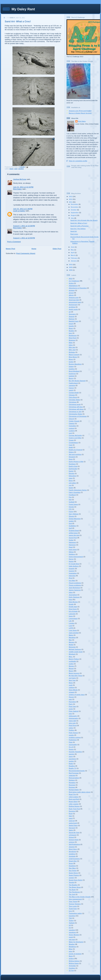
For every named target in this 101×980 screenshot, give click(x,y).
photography (73, 718)
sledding (72, 854)
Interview (72, 576)
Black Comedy (74, 355)
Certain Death (74, 393)
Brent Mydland (74, 371)
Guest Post (73, 538)
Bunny (71, 378)
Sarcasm (72, 828)
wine (70, 951)
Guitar (71, 540)
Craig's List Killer (75, 438)
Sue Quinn (73, 870)
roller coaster (74, 804)
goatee (71, 521)
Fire (70, 497)
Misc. (71, 657)
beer (70, 333)
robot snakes (74, 797)
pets (70, 714)
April (73, 252)
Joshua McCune (20, 179)
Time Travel (73, 901)
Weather (72, 944)
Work (71, 956)
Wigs (71, 949)
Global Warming (75, 519)
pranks (71, 735)
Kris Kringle (73, 611)
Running (72, 811)
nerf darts (72, 678)
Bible (71, 343)
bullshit (72, 376)
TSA (70, 918)
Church (71, 419)
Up (70, 928)
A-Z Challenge (74, 281)
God (70, 523)
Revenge (72, 785)
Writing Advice (74, 961)
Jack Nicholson (74, 588)
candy (71, 390)
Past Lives (74, 234)
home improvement (76, 557)
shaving (72, 847)
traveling (72, 916)
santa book (73, 823)
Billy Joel (72, 350)
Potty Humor (73, 733)
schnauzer (73, 835)
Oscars (71, 697)
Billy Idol (72, 347)
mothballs (72, 661)
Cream (71, 440)
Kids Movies (73, 602)
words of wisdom (75, 954)
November (75, 207)
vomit (71, 937)
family (71, 488)
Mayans (72, 642)
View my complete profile (78, 161)
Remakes (72, 783)
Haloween (72, 542)
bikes (71, 345)
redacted (72, 775)
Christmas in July (75, 412)
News (71, 683)
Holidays (72, 554)
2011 (71, 202)
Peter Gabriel (74, 711)
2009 (71, 267)
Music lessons (74, 673)
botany (71, 366)
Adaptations (73, 286)
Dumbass (72, 464)
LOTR (71, 628)
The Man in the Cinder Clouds (80, 897)
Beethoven (73, 335)
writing (71, 958)
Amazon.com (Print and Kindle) (80, 111)
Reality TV (73, 768)
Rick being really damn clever (80, 792)
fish (70, 499)
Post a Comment (14, 242)
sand (16, 169)
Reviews (72, 787)
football (72, 502)
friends (71, 507)
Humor (71, 561)
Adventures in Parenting (78, 288)
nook (71, 685)
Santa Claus (73, 825)
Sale (70, 816)
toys (70, 911)
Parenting (72, 702)
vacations (72, 932)
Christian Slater (74, 400)
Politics (72, 730)
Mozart (71, 668)
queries (72, 754)
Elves (71, 481)
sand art (72, 821)
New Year (72, 680)
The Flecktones (74, 892)
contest (72, 428)
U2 (70, 925)
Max (70, 640)
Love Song (73, 630)
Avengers (72, 314)
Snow (71, 863)
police (71, 728)
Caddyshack (73, 383)
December (75, 204)
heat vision (73, 549)
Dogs (71, 459)
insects (71, 571)
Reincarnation (74, 778)
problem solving (75, 737)
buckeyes (72, 374)
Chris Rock (73, 397)
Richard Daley (74, 790)
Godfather (72, 526)
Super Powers (74, 875)
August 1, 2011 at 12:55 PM (24, 238)
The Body (72, 890)
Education (73, 476)
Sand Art (74, 231)
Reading (72, 766)
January (74, 261)
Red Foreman (74, 773)
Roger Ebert (73, 802)
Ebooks (72, 473)
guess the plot (74, 535)
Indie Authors (74, 566)
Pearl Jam (72, 706)
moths (71, 664)
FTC (70, 509)
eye (70, 485)
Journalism (73, 595)
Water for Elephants (76, 942)
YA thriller (72, 966)
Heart (71, 547)
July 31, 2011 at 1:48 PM (23, 209)
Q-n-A (71, 747)
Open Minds (73, 690)
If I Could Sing (74, 564)
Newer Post (10, 249)
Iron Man (72, 580)
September (75, 213)
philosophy (73, 716)
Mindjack (72, 654)
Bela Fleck (73, 338)
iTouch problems (75, 583)
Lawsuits (72, 614)
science (72, 842)
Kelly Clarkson (74, 597)
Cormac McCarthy (75, 435)
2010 (71, 264)
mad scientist (74, 633)
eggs (71, 478)
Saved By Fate (74, 832)
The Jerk (72, 894)
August (74, 215)
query (71, 756)
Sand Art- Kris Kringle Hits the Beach (84, 220)
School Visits (74, 840)
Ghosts (71, 516)
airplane (72, 290)
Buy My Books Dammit (77, 381)
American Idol (74, 300)
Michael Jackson (75, 649)
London (72, 623)
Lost (70, 626)
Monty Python (74, 659)
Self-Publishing (74, 844)
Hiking (71, 552)
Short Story (73, 849)
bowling (72, 369)
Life (70, 621)
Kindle (71, 604)
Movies (71, 666)
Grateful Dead (74, 530)
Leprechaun (73, 618)
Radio (71, 764)
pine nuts (72, 723)
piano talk (72, 721)
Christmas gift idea (76, 407)
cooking (72, 431)
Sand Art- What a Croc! (18, 21)
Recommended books (77, 771)
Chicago (72, 395)
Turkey (71, 920)
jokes (71, 592)
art (70, 312)
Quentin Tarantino (75, 752)
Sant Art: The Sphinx (78, 229)
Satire (71, 830)
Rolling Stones (74, 806)
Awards (72, 316)
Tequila (71, 882)
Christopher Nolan (75, 414)
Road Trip (72, 794)
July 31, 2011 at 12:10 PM (23, 187)
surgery (72, 878)
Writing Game (74, 963)
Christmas (73, 402)
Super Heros (73, 873)
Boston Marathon (75, 364)
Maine (71, 635)
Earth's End (73, 466)
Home (34, 249)
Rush (71, 814)
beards (71, 326)
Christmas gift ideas (76, 409)
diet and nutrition (75, 454)
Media (71, 645)
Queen (71, 749)
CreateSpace (73, 443)
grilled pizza (73, 533)
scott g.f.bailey (19, 211)
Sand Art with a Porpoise (79, 226)
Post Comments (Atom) (26, 253)
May (72, 250)
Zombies (72, 968)
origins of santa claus (77, 695)
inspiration (73, 573)
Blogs (71, 359)
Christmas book (75, 404)
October (74, 210)
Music (71, 671)
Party (71, 704)
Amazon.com (74, 297)
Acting (71, 283)
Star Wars (72, 868)
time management (75, 899)
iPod (70, 578)
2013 (71, 196)
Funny (71, 511)
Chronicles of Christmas (78, 416)
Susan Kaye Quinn (76, 880)
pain (70, 699)
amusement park (75, 302)
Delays (71, 452)
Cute (70, 445)
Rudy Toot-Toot (74, 809)
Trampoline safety (75, 913)
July (73, 218)
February (74, 258)
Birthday (72, 352)
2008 (71, 270)
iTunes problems (75, 585)
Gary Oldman (74, 514)
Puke (71, 742)
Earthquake (73, 469)
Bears (71, 328)
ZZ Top (71, 970)
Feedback (72, 495)
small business (74, 859)
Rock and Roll (74, 799)
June (73, 247)
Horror (71, 559)
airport (71, 293)
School (71, 837)
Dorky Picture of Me (76, 462)
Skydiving (72, 851)
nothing (72, 687)
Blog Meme (73, 357)
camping (72, 385)
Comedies (72, 426)
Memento (72, 647)
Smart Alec (73, 861)
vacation (21, 169)
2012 (71, 199)
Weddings (72, 947)
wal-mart (72, 939)
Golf (70, 528)
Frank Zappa (73, 504)
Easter (71, 471)
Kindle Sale (73, 607)
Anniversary (73, 305)
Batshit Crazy (74, 321)
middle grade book (76, 652)
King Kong (73, 609)
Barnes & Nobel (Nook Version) (80, 113)
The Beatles (73, 885)
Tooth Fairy (73, 909)
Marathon (72, 637)
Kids (70, 599)
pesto (71, 709)
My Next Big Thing (75, 676)
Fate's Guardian (75, 492)
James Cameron (75, 590)
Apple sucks (73, 309)
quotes (71, 761)
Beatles (72, 331)
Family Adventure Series (78, 490)
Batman (72, 319)
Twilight (72, 923)
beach (11, 169)
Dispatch (72, 457)
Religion (72, 780)
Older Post (57, 249)
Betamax (72, 340)
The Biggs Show (75, 887)
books (71, 362)
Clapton (72, 423)
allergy (71, 295)
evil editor (72, 483)
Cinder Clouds (74, 421)
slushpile (72, 856)
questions (72, 759)
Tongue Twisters (75, 904)
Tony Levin (73, 906)
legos (71, 616)
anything (72, 307)
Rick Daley (17, 189)
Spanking (72, 866)
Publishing (73, 740)
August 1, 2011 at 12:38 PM (24, 226)
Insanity (72, 568)
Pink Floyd (73, 725)
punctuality (73, 745)
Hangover (72, 545)
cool (70, 433)
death (71, 447)
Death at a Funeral (75, 450)
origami (72, 692)
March (73, 255)
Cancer (71, 388)
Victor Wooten (74, 935)
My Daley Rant (23, 9)
